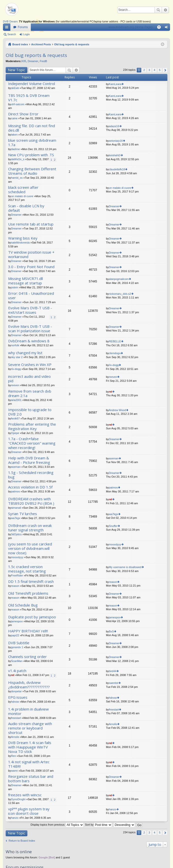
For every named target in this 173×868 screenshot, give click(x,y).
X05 (24, 61)
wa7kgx (16, 518)
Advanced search (165, 10)
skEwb (15, 88)
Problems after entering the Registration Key (32, 426)
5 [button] (160, 70)
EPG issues (18, 697)
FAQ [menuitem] (161, 28)
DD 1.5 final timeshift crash (31, 582)
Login (26, 34)
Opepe (15, 433)
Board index (20, 44)
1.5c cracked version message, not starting (27, 569)
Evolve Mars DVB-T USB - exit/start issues (30, 310)
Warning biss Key (23, 238)
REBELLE (115, 341)
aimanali (16, 508)
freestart (16, 718)
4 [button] (155, 70)
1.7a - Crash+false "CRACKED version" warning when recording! (32, 443)
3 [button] (149, 70)
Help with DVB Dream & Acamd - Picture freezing (29, 460)
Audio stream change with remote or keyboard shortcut (30, 728)
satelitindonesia (20, 243)
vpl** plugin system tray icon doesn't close (29, 811)
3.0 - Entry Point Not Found (31, 267)
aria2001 (16, 400)
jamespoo (17, 621)
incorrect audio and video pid (29, 379)
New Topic (17, 70)
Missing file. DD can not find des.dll (32, 128)
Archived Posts (41, 44)
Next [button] (165, 70)
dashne (16, 149)
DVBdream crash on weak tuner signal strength (30, 528)
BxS (111, 631)
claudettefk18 (117, 169)
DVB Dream (10, 21)
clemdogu (115, 353)
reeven (15, 385)
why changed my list (25, 353)
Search (158, 10)
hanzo (15, 818)
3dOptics (16, 534)
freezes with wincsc (25, 795)
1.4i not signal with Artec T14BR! (29, 764)
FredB (43, 61)
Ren (14, 756)
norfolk (15, 345)
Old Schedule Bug (23, 605)
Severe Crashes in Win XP (30, 365)
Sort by (99, 825)
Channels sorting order (27, 657)
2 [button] (144, 70)
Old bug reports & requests (72, 44)
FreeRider (17, 575)
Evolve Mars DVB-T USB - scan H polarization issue (30, 329)
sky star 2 (17, 357)
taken (14, 135)
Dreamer (33, 61)
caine (14, 118)
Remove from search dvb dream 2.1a (30, 393)
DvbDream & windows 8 (29, 341)
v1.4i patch (17, 671)
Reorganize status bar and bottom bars (31, 779)
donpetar (16, 691)
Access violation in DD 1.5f (30, 487)
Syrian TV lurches (23, 514)
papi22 (15, 635)
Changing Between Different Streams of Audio (32, 171)
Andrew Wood (117, 410)
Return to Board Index (22, 841)
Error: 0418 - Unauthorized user (31, 296)
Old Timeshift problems (28, 593)
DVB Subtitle (19, 643)
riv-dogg (16, 369)
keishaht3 (115, 155)
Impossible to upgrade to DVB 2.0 (30, 412)
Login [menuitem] (167, 28)
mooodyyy (17, 557)
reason (15, 586)
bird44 (113, 671)
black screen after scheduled (23, 190)
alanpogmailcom (119, 279)
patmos (16, 491)
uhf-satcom (18, 104)
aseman (16, 467)
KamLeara (115, 84)
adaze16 (114, 126)
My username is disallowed (125, 567)
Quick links (8, 28)
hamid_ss (17, 178)
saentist (114, 683)
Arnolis (15, 737)
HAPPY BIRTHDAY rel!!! (28, 631)
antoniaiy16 (116, 141)
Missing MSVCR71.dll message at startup (26, 281)
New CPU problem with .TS (31, 155)
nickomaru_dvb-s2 (120, 294)
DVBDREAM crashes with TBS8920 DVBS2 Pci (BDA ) (31, 501)
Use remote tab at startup (31, 224)
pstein (15, 287)
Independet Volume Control (32, 84)
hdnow (15, 702)
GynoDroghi (18, 799)
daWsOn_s (18, 159)
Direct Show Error (23, 114)
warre (15, 771)
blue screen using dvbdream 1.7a (32, 143)
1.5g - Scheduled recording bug (31, 475)
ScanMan (17, 661)
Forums (23, 27)
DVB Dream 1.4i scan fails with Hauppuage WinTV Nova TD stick (30, 747)
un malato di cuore (22, 196)
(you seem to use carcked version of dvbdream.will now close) (30, 548)
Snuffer (113, 526)
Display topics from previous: (57, 825)
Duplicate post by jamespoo (32, 617)
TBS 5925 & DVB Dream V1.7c (29, 98)
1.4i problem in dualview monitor (28, 711)
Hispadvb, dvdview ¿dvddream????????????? (29, 685)
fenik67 (15, 418)
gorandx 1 (17, 647)
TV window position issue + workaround (31, 254)
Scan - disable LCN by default (26, 208)
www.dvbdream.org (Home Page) (130, 27)
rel (111, 392)
